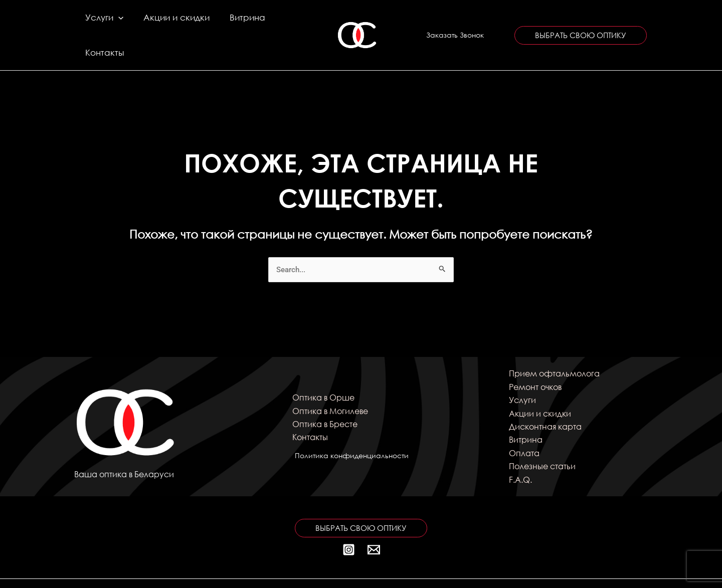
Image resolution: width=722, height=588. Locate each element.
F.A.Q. (520, 453)
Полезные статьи (542, 440)
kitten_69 (546, 570)
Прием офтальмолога (554, 348)
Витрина (226, 22)
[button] (455, 22)
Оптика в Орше (323, 372)
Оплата (524, 427)
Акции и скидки (165, 22)
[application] (117, 22)
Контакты (273, 22)
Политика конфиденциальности (349, 429)
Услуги (103, 22)
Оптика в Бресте (325, 398)
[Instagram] (349, 524)
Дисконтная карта (545, 400)
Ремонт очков (535, 361)
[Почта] (374, 524)
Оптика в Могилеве (330, 385)
